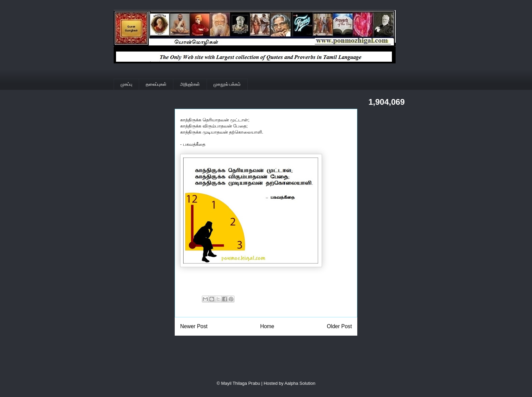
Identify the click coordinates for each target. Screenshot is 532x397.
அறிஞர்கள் (190, 84)
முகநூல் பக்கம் (227, 84)
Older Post (339, 326)
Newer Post (194, 326)
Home (267, 326)
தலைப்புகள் (156, 84)
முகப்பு (127, 84)
